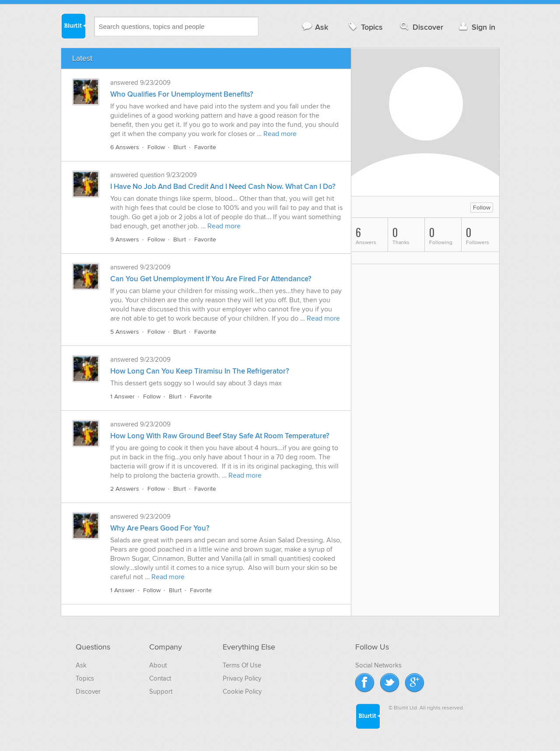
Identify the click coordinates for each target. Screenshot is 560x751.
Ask (315, 27)
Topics (365, 27)
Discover (421, 27)
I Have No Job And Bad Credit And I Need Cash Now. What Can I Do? (223, 187)
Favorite (205, 147)
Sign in (476, 27)
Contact (160, 678)
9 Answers (125, 239)
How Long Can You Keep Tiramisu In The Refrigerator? (200, 371)
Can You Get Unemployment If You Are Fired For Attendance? (211, 279)
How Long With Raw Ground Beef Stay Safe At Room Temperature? (220, 436)
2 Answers (125, 489)
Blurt (180, 147)
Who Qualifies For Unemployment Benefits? (182, 94)
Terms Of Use (242, 665)
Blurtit (73, 26)
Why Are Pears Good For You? (160, 528)
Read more (280, 134)
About (158, 665)
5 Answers (125, 332)
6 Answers (125, 147)
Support (161, 692)
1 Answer (122, 396)
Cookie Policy (242, 692)
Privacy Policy (242, 678)
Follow (156, 147)
